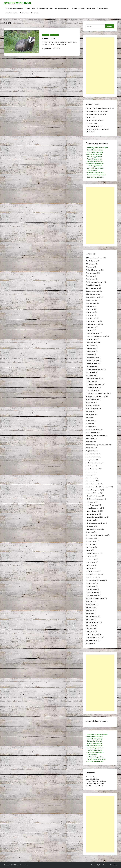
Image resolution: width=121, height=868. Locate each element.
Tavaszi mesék (30, 8)
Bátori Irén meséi (92, 294)
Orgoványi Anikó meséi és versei (97, 535)
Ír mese (88, 418)
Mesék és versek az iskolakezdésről (98, 487)
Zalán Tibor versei (92, 641)
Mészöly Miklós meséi (93, 493)
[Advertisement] (100, 66)
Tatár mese (90, 601)
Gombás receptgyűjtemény (95, 786)
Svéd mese (90, 568)
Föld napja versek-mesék (94, 369)
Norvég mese (91, 526)
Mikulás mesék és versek (94, 499)
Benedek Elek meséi (62, 8)
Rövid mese (91, 8)
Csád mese (90, 315)
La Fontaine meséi (92, 454)
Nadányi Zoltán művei (93, 511)
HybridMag (113, 865)
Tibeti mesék (90, 610)
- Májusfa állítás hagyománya (96, 175)
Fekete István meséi (93, 360)
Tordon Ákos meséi (92, 616)
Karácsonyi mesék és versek (95, 436)
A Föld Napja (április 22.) (94, 126)
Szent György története (94, 574)
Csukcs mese (91, 327)
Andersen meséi (102, 8)
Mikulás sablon (91, 117)
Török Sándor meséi (93, 622)
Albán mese (90, 267)
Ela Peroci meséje (92, 342)
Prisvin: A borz (48, 38)
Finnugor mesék (91, 366)
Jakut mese (90, 424)
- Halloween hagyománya (95, 173)
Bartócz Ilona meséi (93, 291)
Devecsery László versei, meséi (96, 336)
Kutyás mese (25, 13)
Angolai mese (91, 279)
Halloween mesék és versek (95, 397)
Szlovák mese (91, 583)
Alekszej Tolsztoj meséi (94, 270)
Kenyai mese (90, 439)
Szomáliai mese (91, 589)
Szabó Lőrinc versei (93, 571)
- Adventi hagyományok (94, 157)
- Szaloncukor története (94, 154)
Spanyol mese (91, 562)
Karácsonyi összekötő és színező (97, 111)
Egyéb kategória (91, 339)
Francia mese (91, 375)
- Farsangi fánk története (94, 161)
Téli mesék (90, 607)
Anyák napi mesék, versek (14, 8)
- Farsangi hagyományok (94, 159)
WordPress (103, 865)
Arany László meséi (92, 285)
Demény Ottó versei (93, 333)
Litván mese (90, 472)
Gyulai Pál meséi (92, 391)
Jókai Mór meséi (92, 433)
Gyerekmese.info (17, 3)
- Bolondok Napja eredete (95, 177)
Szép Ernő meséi (92, 577)
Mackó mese (90, 478)
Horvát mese (90, 403)
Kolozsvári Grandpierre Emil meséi (97, 445)
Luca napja (90, 475)
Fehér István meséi (92, 357)
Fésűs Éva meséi (92, 363)
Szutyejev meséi (92, 595)
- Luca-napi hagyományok (95, 168)
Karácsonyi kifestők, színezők (96, 114)
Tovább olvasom (61, 44)
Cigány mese (90, 312)
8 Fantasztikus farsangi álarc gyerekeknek (100, 108)
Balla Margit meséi (92, 288)
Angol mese (90, 276)
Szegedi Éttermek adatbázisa (96, 781)
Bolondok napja (91, 303)
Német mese (90, 520)
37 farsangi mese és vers (94, 258)
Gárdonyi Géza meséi (93, 378)
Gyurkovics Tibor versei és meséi (97, 394)
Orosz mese (46, 35)
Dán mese (89, 330)
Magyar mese (91, 481)
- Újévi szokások (91, 170)
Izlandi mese (90, 421)
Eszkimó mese (91, 348)
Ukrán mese (90, 629)
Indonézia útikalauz (92, 779)
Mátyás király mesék (78, 8)
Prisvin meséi (54, 35)
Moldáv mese (91, 502)
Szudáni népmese (92, 592)
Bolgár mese (90, 300)
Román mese (90, 556)
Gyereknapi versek (92, 387)
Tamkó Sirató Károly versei (95, 598)
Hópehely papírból (92, 123)
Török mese (90, 619)
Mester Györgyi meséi (93, 490)
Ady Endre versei (92, 261)
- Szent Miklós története (94, 150)
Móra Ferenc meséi (11, 13)
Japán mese (90, 427)
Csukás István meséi (93, 324)
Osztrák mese (91, 544)
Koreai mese (90, 448)
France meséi (91, 372)
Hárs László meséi (92, 400)
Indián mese (90, 415)
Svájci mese (90, 565)
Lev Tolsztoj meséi (92, 469)
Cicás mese (35, 13)
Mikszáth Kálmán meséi (94, 496)
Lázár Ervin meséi (92, 457)
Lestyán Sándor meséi (93, 463)
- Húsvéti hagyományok (94, 166)
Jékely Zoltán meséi (93, 430)
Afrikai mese (90, 264)
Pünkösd (89, 550)
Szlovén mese (91, 586)
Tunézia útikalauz (92, 777)
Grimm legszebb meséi (45, 8)
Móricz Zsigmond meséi (94, 508)
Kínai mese (90, 442)
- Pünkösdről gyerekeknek (95, 163)
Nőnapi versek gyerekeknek (95, 523)
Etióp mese (90, 354)
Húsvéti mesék (91, 406)
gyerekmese (47, 48)
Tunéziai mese (91, 626)
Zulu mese (90, 644)
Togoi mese (90, 613)
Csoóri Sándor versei (93, 321)
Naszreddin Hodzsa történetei (96, 517)
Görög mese (90, 381)
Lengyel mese (91, 460)
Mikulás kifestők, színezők (95, 120)
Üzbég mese (90, 632)
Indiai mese (90, 412)
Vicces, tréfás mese (93, 638)
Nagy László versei (92, 514)
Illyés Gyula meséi (92, 409)
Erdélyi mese (90, 345)
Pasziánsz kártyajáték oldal (95, 784)
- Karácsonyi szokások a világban (97, 148)
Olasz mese (90, 532)
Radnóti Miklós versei (93, 553)
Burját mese (90, 306)
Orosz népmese (91, 541)
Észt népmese (91, 351)
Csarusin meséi (91, 318)
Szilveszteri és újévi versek (95, 580)
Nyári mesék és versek (93, 529)
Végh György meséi (93, 635)
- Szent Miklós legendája (94, 152)
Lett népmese (91, 466)
